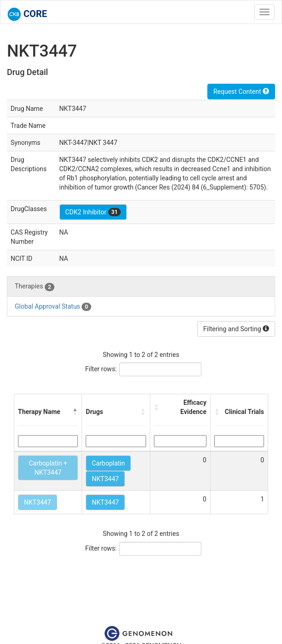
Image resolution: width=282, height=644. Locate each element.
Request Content (241, 92)
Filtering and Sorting (236, 329)
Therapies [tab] (35, 287)
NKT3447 (105, 479)
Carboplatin (108, 463)
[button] (75, 412)
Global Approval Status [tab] (53, 307)
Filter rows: (101, 369)
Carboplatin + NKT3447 (48, 468)
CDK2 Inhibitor (93, 212)
